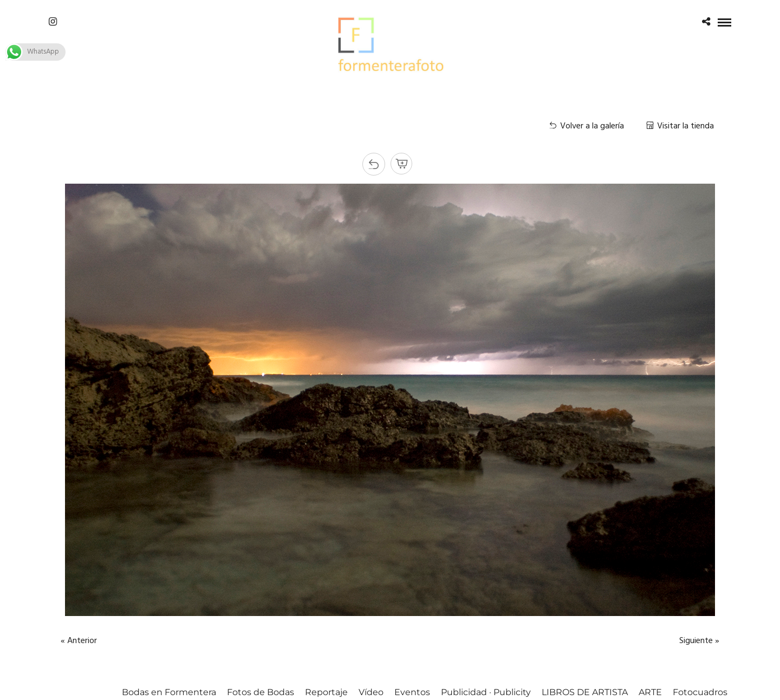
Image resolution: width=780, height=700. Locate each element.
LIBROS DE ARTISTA (585, 692)
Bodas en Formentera (169, 692)
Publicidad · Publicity (486, 692)
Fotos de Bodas (261, 692)
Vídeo (371, 692)
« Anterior (79, 641)
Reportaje (326, 692)
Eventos (412, 692)
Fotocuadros (700, 692)
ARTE (650, 692)
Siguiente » (699, 641)
